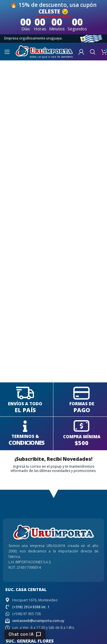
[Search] (93, 52)
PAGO (82, 410)
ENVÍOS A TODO (25, 404)
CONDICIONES (26, 443)
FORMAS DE (82, 404)
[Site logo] (44, 51)
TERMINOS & (25, 436)
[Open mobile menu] (7, 52)
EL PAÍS (25, 410)
